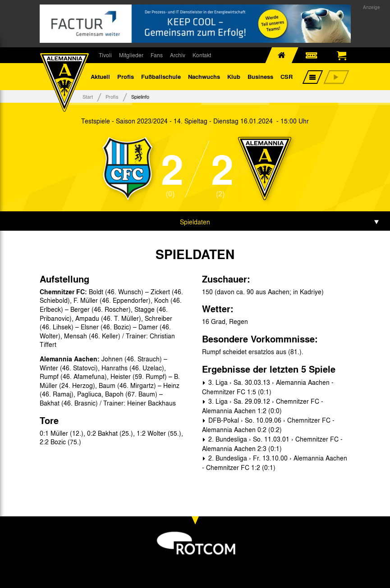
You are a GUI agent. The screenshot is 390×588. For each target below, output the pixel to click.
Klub (234, 76)
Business (260, 76)
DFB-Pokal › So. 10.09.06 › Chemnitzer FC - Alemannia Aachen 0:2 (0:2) (268, 425)
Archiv (178, 55)
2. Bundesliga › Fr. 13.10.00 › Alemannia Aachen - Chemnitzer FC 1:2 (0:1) (275, 463)
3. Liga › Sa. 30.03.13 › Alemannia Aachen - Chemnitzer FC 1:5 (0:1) (268, 387)
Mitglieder (131, 55)
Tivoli (105, 55)
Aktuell (100, 76)
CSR (287, 76)
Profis (126, 76)
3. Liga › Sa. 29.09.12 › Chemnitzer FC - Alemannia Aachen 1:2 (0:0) (263, 406)
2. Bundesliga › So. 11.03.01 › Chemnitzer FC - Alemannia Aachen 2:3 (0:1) (272, 444)
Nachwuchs (204, 76)
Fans (157, 55)
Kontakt (202, 55)
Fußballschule (161, 76)
